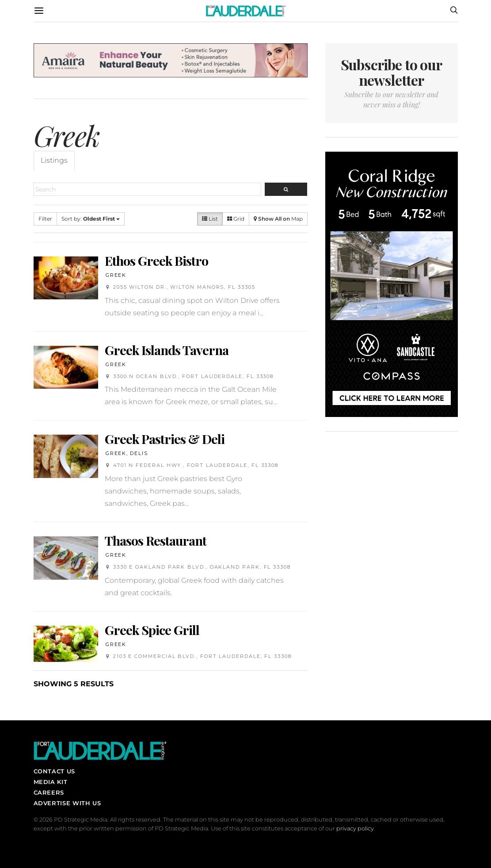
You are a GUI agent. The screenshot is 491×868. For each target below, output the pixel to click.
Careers (49, 792)
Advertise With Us (67, 803)
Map (278, 219)
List (210, 219)
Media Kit (51, 782)
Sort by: (91, 219)
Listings (54, 160)
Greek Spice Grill (152, 630)
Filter (45, 219)
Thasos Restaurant (156, 540)
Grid (236, 219)
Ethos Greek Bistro (156, 260)
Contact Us (54, 771)
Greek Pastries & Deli (165, 439)
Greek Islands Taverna (167, 350)
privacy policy (355, 828)
